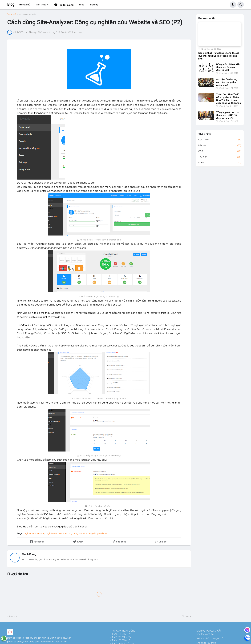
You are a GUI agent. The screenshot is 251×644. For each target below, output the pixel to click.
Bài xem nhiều (207, 18)
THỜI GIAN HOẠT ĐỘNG (123, 631)
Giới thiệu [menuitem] (41, 5)
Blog (11, 5)
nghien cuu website (27, 14)
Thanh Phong (29, 554)
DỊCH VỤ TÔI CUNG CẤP (209, 631)
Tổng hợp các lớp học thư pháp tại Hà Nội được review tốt (228, 115)
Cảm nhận (220, 140)
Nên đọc (220, 145)
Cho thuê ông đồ (205, 634)
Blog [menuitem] (82, 5)
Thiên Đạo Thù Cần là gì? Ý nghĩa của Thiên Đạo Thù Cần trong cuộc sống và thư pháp (229, 99)
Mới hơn (13, 616)
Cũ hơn (185, 616)
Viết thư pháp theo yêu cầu (210, 638)
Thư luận (220, 157)
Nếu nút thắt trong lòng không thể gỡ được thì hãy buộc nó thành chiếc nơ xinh (219, 56)
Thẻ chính (205, 134)
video (220, 163)
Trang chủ (12, 14)
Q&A (220, 151)
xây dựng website (98, 533)
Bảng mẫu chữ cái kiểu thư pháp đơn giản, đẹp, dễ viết (228, 67)
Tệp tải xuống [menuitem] (64, 5)
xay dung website (78, 533)
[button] (233, 5)
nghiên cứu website (57, 533)
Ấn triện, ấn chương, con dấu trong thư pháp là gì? (227, 82)
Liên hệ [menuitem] (94, 5)
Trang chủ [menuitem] (25, 5)
